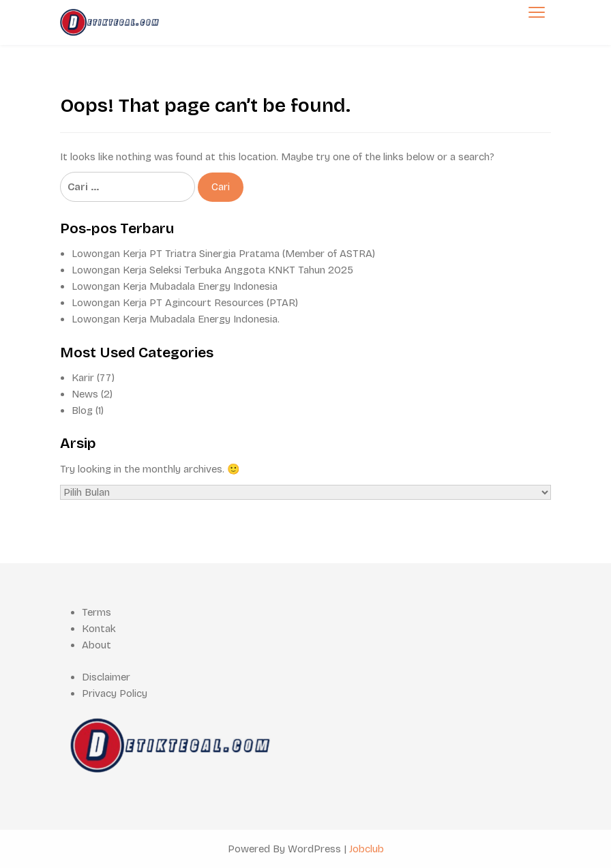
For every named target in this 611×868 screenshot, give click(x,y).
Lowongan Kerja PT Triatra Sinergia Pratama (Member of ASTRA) (223, 254)
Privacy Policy (115, 693)
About (96, 645)
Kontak (99, 629)
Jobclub (367, 849)
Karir (83, 378)
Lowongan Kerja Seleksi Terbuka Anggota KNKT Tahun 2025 (212, 270)
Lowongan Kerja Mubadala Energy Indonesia (175, 286)
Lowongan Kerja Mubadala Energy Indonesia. (176, 319)
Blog (82, 410)
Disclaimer (106, 677)
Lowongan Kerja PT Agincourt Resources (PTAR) (185, 303)
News (85, 394)
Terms (96, 612)
